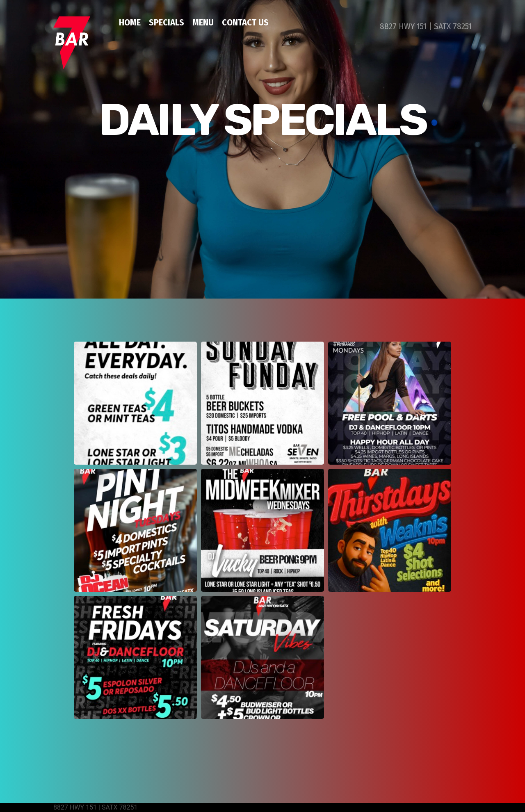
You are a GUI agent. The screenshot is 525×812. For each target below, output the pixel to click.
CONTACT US (245, 22)
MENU (203, 22)
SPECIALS (167, 22)
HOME (130, 22)
